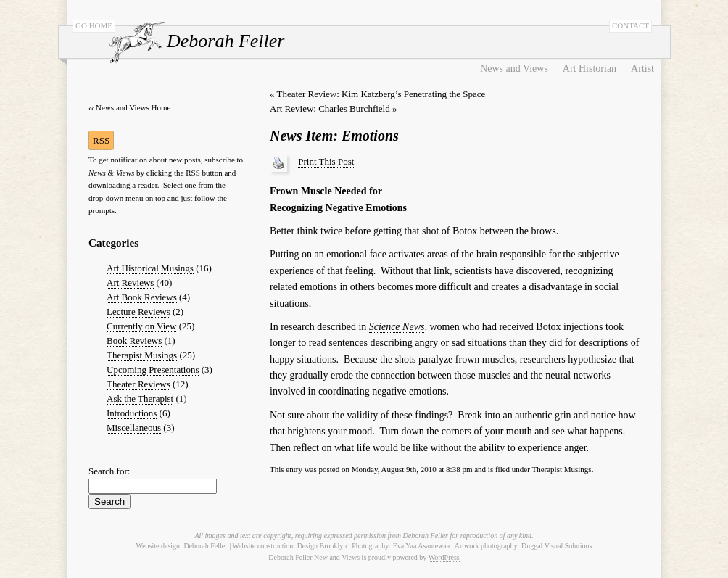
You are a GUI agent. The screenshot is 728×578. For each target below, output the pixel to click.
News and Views (514, 69)
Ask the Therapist (140, 399)
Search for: (109, 471)
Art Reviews (130, 282)
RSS (101, 140)
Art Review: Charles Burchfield (330, 108)
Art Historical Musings (150, 268)
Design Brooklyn (322, 546)
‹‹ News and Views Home (129, 107)
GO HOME (94, 25)
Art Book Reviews (142, 297)
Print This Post (326, 161)
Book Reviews (134, 340)
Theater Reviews (138, 384)
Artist (642, 69)
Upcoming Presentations (153, 369)
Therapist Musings (142, 355)
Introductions (132, 413)
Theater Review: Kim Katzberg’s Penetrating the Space (381, 94)
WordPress (444, 557)
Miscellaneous (134, 428)
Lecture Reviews (138, 311)
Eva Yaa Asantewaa (422, 546)
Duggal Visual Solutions (557, 546)
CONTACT (630, 25)
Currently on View (141, 326)
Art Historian (590, 69)
